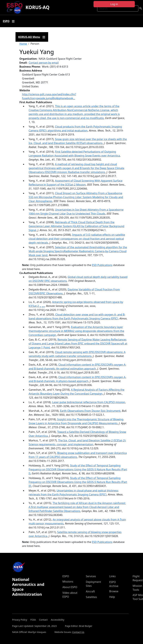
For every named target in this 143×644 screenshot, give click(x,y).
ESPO (66, 576)
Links (112, 576)
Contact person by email (44, 63)
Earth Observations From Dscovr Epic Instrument (90, 411)
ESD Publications (102, 265)
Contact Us (78, 632)
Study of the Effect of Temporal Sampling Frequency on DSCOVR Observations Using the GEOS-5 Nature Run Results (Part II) (78, 482)
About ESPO (70, 587)
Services (91, 576)
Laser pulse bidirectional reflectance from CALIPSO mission (89, 402)
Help (112, 597)
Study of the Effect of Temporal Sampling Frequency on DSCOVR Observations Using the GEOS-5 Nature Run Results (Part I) (78, 469)
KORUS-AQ (38, 7)
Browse (114, 591)
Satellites (91, 597)
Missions (68, 582)
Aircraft (90, 591)
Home (23, 44)
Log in (114, 4)
